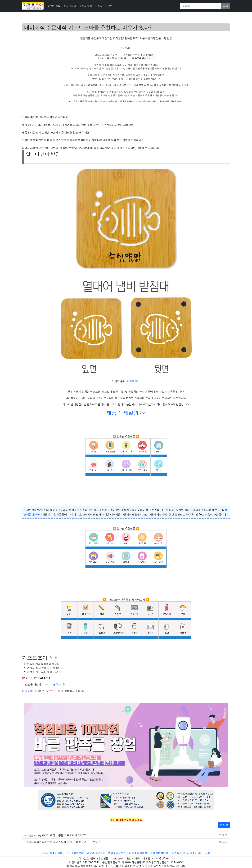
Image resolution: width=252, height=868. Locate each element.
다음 (38, 691)
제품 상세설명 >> (126, 413)
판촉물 (99, 6)
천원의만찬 (61, 853)
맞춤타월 (47, 853)
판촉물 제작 (85, 6)
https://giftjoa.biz (55, 684)
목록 (224, 825)
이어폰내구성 (203, 853)
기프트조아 (133, 381)
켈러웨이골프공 (117, 853)
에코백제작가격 (96, 853)
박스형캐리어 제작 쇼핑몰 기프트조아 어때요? (60, 835)
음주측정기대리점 (182, 853)
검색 (225, 6)
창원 (131, 853)
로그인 (109, 6)
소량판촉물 (70, 6)
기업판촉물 (54, 6)
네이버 (29, 691)
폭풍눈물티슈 (161, 853)
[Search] (200, 6)
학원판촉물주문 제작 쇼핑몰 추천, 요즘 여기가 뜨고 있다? (67, 842)
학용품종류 (143, 853)
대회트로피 (77, 853)
